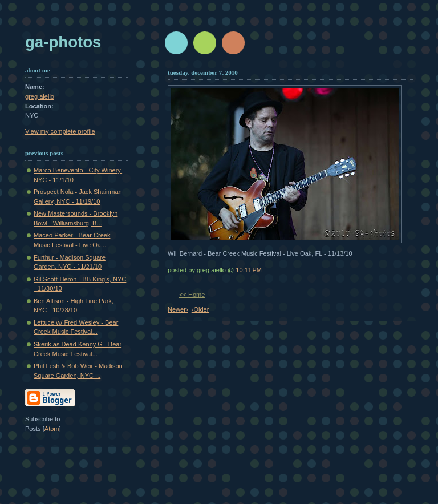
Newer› (178, 309)
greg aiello (40, 96)
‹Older (200, 309)
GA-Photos (63, 42)
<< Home (192, 295)
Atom (52, 429)
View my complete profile (60, 131)
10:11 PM (249, 270)
